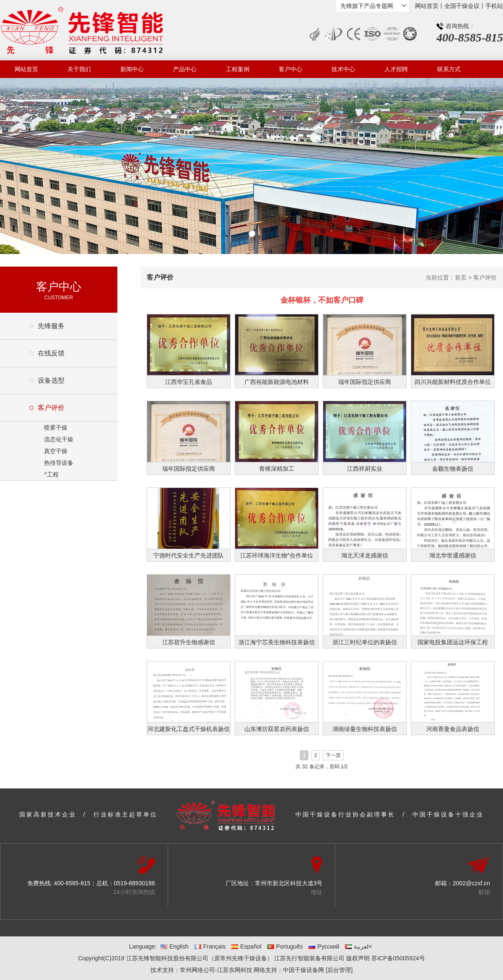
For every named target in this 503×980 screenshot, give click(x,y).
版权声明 (358, 958)
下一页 (333, 755)
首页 (461, 277)
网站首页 (427, 6)
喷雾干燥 (56, 428)
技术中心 (343, 69)
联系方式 (449, 69)
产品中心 (185, 69)
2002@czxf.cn (471, 883)
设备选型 (51, 380)
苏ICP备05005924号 (398, 958)
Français (210, 946)
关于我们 (79, 69)
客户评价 (51, 408)
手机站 (494, 6)
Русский (324, 946)
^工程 (51, 474)
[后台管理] (339, 970)
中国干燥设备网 (303, 970)
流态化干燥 (59, 439)
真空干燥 (56, 451)
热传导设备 (59, 463)
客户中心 (290, 69)
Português (285, 946)
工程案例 (238, 69)
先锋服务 (51, 326)
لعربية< (358, 946)
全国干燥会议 (462, 6)
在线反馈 (51, 353)
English (175, 946)
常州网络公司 (197, 970)
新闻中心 (132, 69)
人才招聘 (396, 69)
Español (246, 946)
